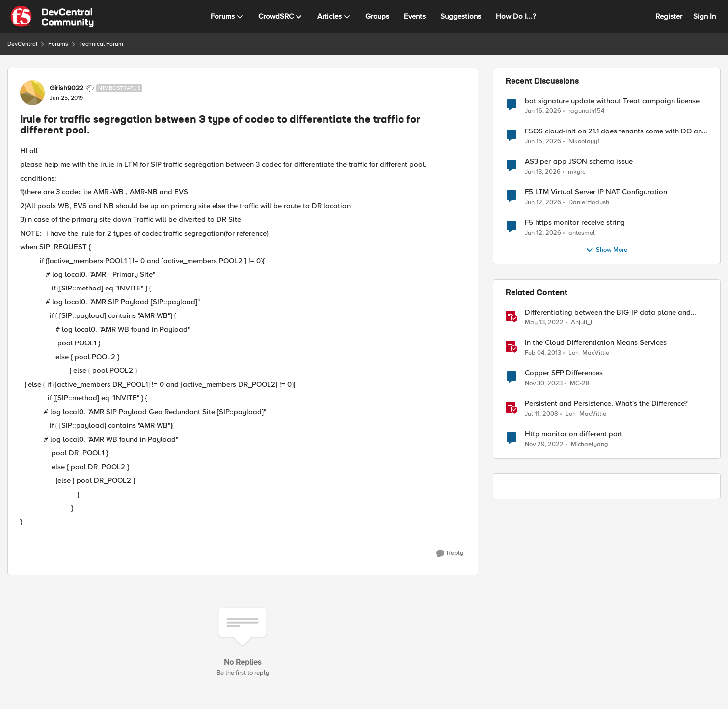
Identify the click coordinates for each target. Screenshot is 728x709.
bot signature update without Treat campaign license (612, 101)
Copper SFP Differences (564, 373)
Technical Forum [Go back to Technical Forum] (101, 44)
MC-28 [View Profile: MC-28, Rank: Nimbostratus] (580, 383)
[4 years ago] (544, 323)
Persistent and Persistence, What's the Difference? (606, 404)
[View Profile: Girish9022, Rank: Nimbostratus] (32, 93)
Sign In (704, 16)
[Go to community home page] (52, 17)
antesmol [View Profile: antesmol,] (582, 233)
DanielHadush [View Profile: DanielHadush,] (589, 202)
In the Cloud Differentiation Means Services (596, 343)
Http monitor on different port (574, 434)
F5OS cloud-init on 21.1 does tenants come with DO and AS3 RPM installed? (616, 131)
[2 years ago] (544, 384)
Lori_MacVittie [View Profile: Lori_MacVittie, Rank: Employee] (589, 353)
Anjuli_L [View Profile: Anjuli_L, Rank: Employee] (582, 323)
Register (669, 16)
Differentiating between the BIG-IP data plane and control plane (608, 312)
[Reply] (450, 553)
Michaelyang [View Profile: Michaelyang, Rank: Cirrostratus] (590, 444)
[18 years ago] (541, 414)
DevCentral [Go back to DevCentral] (22, 44)
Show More (607, 250)
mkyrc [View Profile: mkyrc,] (577, 172)
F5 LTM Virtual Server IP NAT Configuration (596, 192)
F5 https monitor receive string (575, 223)
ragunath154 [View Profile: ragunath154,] (586, 111)
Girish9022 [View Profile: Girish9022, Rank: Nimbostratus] (67, 88)
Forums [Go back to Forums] (58, 44)
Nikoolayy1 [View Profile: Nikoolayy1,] (584, 142)
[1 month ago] (543, 111)
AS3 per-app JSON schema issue (579, 162)
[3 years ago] (544, 445)
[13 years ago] (543, 353)
